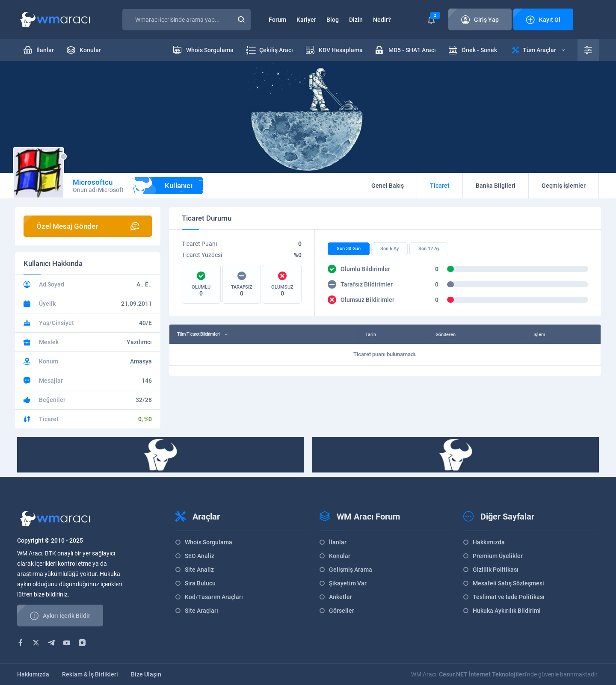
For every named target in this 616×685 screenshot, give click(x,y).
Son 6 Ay (389, 249)
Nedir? (382, 20)
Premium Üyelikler (498, 556)
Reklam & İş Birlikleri (90, 674)
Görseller (342, 611)
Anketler (341, 597)
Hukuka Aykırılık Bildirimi (507, 611)
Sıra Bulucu (200, 583)
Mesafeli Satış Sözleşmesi (508, 583)
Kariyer (306, 20)
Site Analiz (199, 570)
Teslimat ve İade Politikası (509, 597)
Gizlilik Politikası (496, 570)
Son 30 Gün (349, 249)
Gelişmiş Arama (351, 570)
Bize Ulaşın (146, 674)
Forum (277, 20)
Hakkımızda (489, 542)
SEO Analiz (200, 556)
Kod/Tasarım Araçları (214, 597)
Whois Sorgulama (209, 542)
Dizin (356, 20)
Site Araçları (201, 611)
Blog (333, 20)
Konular (340, 556)
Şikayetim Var (348, 583)
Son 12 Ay (429, 249)
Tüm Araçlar (538, 50)
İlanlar (338, 542)
